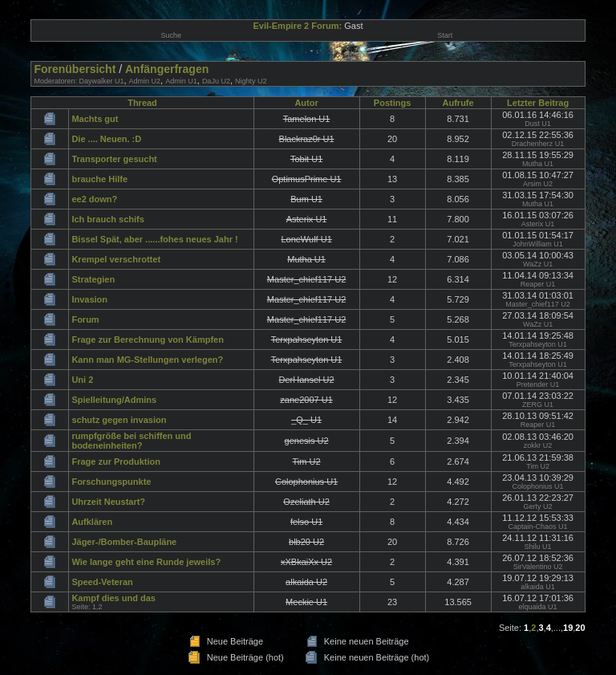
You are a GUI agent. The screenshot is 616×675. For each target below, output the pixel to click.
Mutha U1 (538, 164)
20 (580, 628)
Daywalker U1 (101, 81)
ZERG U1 (538, 405)
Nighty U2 (251, 81)
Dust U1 (538, 124)
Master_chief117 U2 (538, 304)
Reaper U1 (538, 284)
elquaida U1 (538, 607)
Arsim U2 (538, 184)
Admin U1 (181, 81)
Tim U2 (538, 466)
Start (445, 35)
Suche (171, 35)
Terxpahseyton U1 (538, 344)
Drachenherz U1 (538, 144)
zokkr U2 (538, 445)
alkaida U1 (538, 587)
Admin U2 (145, 81)
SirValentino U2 (538, 567)
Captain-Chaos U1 (538, 527)
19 (568, 628)
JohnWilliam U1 (538, 244)
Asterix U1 (538, 224)
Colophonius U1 (538, 486)
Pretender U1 (538, 384)
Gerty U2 (538, 506)
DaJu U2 (216, 81)
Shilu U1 (538, 547)
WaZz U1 (538, 264)
